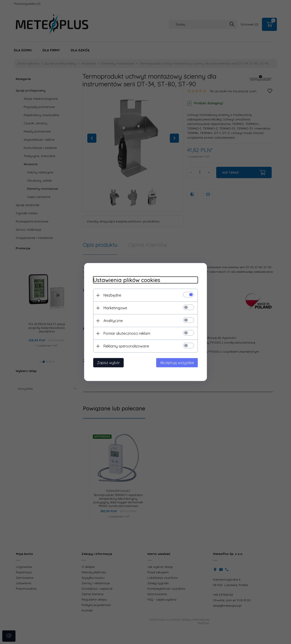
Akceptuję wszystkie (177, 363)
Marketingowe (115, 308)
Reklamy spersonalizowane (126, 346)
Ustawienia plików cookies (127, 280)
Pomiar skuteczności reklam (127, 333)
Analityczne (113, 321)
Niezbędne (112, 295)
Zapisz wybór (108, 363)
